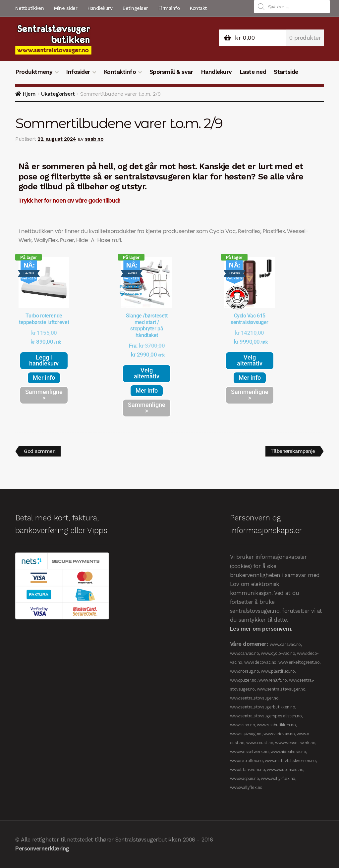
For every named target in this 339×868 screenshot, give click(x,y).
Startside (286, 72)
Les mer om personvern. (261, 629)
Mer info (44, 378)
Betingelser (135, 8)
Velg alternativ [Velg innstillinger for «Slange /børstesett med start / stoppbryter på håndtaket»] (147, 373)
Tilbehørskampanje (292, 450)
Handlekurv (100, 8)
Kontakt (198, 8)
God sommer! (41, 450)
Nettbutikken (29, 8)
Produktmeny (34, 72)
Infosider (78, 72)
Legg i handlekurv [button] (44, 360)
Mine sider (66, 8)
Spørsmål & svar (171, 72)
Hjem (29, 94)
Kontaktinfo (120, 72)
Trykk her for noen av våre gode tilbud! (70, 201)
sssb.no (94, 139)
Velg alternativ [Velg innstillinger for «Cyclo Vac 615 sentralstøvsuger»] (250, 360)
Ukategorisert (58, 94)
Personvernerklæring (42, 849)
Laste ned (253, 72)
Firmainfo (169, 8)
